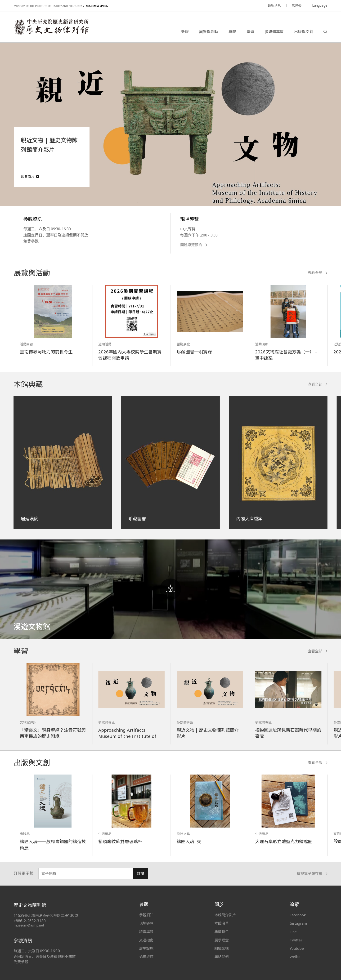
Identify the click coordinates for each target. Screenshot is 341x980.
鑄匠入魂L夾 (189, 841)
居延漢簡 (30, 519)
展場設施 (146, 948)
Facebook (298, 915)
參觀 (185, 32)
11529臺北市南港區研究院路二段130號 (46, 915)
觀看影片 (30, 177)
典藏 (232, 32)
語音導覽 (146, 932)
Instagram (298, 923)
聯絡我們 (221, 957)
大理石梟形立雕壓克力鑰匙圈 (284, 841)
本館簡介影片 (225, 915)
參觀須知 (146, 915)
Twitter (296, 940)
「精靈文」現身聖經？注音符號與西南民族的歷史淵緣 (53, 733)
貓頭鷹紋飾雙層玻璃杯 (120, 841)
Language (320, 5)
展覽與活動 (209, 32)
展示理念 (221, 940)
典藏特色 (221, 932)
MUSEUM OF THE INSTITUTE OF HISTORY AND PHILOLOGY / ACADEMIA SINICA (61, 6)
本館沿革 (221, 923)
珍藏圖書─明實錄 (194, 352)
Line (293, 932)
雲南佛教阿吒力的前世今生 (46, 352)
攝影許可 (146, 957)
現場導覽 (146, 923)
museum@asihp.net (29, 925)
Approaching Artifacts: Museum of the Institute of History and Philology (127, 736)
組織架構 (221, 948)
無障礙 (296, 5)
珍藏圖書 (137, 519)
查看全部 (318, 273)
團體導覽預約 (194, 245)
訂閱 (141, 874)
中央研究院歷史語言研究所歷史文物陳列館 (51, 27)
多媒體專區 (274, 32)
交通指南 (146, 940)
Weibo (295, 957)
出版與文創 (304, 32)
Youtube (297, 948)
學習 (250, 32)
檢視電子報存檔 (312, 874)
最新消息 (274, 5)
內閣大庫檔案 (249, 519)
